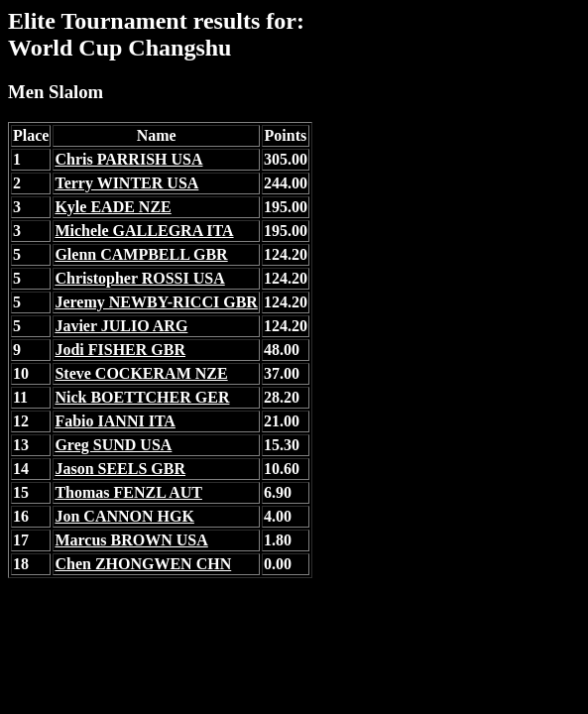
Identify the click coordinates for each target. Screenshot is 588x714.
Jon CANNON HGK (124, 516)
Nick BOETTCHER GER (142, 397)
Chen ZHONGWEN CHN (143, 564)
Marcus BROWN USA (131, 540)
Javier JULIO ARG (121, 326)
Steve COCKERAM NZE (141, 373)
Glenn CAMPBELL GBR (141, 254)
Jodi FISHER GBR (120, 350)
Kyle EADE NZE (113, 207)
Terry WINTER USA (126, 183)
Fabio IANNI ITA (115, 421)
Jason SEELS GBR (120, 469)
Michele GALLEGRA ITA (144, 231)
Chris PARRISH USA (128, 159)
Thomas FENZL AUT (128, 492)
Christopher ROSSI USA (139, 278)
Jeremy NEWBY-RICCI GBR (156, 302)
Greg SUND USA (113, 445)
